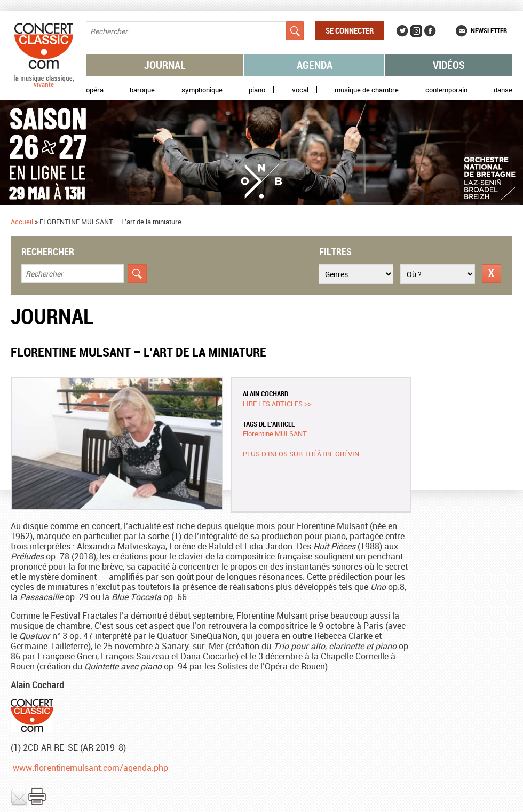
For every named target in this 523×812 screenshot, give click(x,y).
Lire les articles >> (277, 404)
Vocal (300, 90)
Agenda (315, 65)
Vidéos (449, 65)
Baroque (142, 90)
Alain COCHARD (266, 393)
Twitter (402, 31)
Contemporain (446, 90)
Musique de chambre (367, 90)
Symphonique (202, 90)
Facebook (430, 31)
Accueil (22, 222)
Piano (257, 90)
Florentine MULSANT (275, 433)
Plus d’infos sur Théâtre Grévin (301, 454)
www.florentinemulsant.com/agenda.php (90, 768)
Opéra (95, 90)
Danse (503, 90)
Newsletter (489, 30)
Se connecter (350, 30)
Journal (165, 65)
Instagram (416, 31)
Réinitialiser (492, 274)
